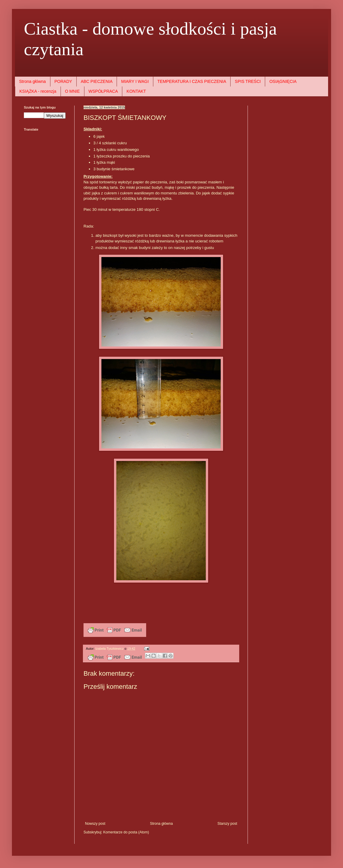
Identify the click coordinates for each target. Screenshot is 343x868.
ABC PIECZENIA (97, 81)
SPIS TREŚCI (248, 81)
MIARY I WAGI (135, 81)
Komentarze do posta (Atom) (126, 832)
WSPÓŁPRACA (103, 91)
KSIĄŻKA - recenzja (38, 91)
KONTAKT (136, 91)
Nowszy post (95, 824)
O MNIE (72, 91)
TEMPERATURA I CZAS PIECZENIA (192, 81)
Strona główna (33, 81)
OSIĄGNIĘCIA (283, 81)
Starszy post (227, 824)
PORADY (63, 81)
